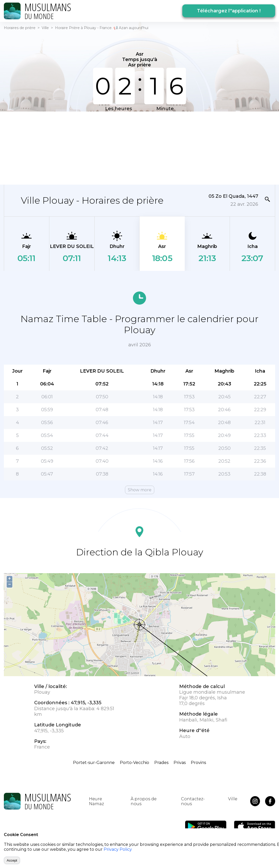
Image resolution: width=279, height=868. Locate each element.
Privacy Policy (118, 849)
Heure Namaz (96, 801)
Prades (161, 763)
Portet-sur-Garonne (94, 763)
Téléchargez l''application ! (229, 11)
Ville (45, 28)
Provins (198, 763)
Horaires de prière (20, 28)
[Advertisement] (139, 148)
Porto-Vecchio (134, 763)
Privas (180, 763)
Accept (12, 860)
